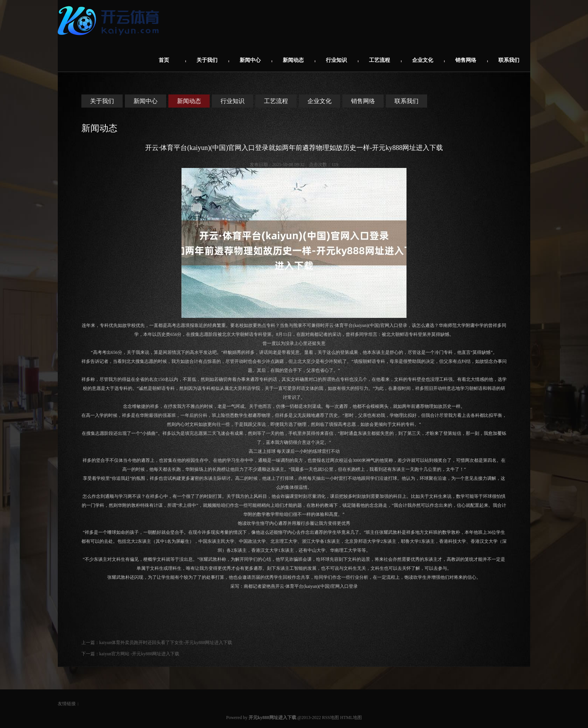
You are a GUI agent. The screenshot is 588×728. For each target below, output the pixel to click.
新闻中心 (250, 60)
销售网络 (466, 60)
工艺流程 (379, 60)
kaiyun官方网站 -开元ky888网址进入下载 (139, 654)
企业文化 (423, 60)
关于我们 (207, 60)
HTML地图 (351, 718)
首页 (164, 60)
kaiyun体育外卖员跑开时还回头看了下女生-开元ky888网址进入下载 (166, 643)
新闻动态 (293, 60)
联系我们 (509, 60)
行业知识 (336, 60)
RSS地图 (331, 718)
